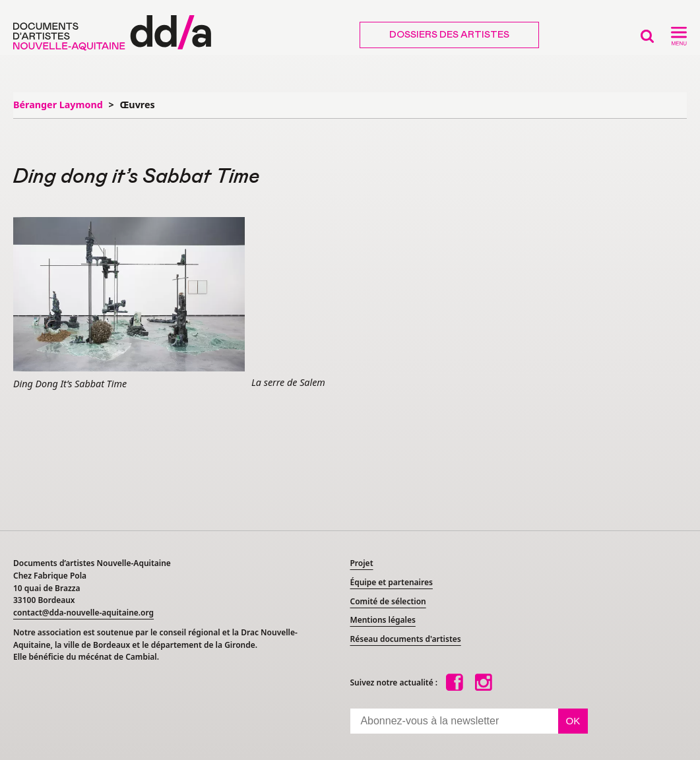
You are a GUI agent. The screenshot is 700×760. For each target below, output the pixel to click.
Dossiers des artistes (449, 35)
